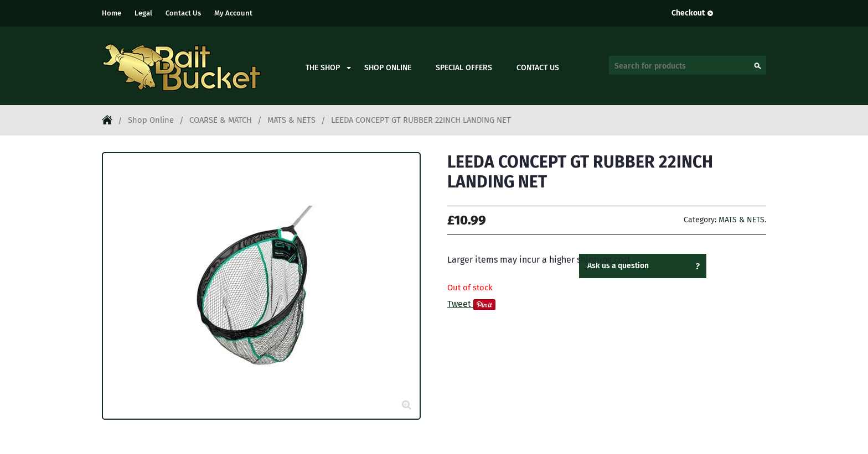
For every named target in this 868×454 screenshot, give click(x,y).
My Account (233, 13)
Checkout (688, 13)
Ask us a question (618, 266)
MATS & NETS (291, 120)
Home (112, 13)
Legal (143, 13)
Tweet (459, 304)
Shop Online (388, 68)
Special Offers (464, 68)
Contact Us (183, 13)
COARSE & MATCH (221, 120)
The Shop (323, 68)
